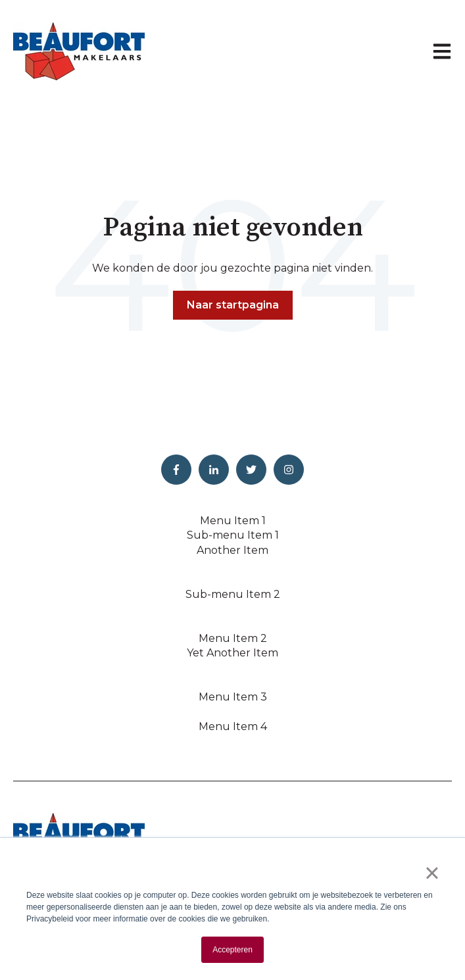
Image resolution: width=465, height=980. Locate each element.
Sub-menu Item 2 (233, 594)
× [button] (432, 873)
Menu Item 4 (233, 726)
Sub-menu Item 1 (233, 535)
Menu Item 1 (233, 521)
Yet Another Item (232, 653)
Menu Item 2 (233, 638)
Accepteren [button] (232, 950)
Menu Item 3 (233, 697)
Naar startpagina (233, 305)
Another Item (232, 550)
